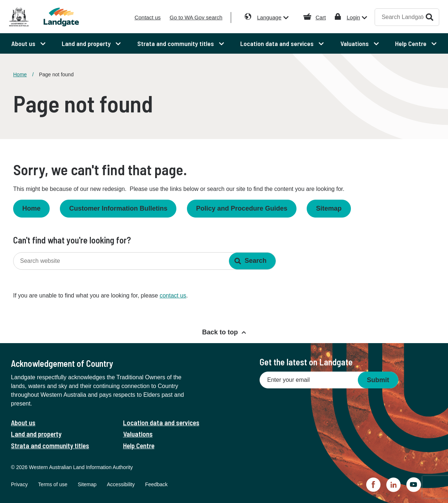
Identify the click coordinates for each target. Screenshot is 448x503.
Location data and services (161, 423)
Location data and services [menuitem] (278, 43)
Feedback (156, 484)
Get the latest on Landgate (306, 362)
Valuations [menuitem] (355, 43)
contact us (173, 295)
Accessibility (121, 484)
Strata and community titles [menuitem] (176, 43)
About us (23, 423)
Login (353, 17)
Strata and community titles (50, 446)
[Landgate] (63, 17)
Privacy (19, 484)
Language (269, 17)
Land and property (36, 434)
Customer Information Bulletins (118, 208)
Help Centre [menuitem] (411, 43)
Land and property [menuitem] (87, 43)
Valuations (138, 434)
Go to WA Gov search (196, 17)
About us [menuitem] (24, 43)
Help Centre (139, 446)
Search (430, 17)
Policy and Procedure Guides (242, 208)
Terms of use (53, 484)
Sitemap (329, 208)
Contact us (148, 17)
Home (20, 74)
